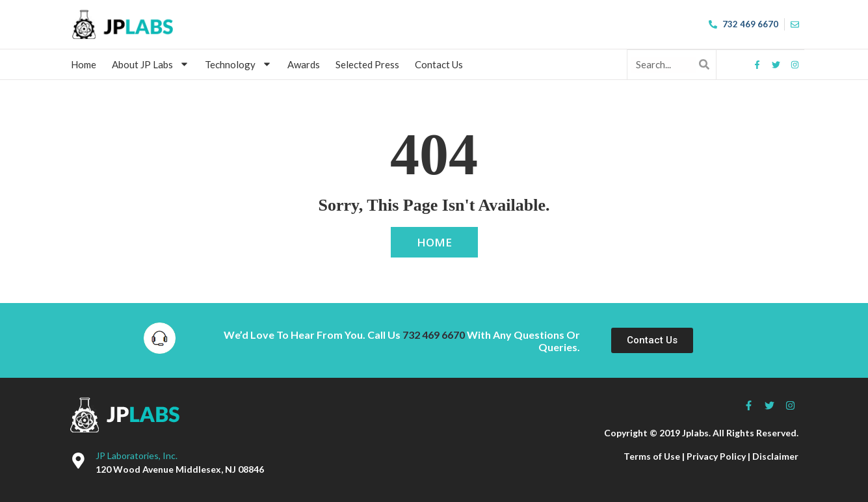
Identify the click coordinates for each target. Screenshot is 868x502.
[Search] (704, 64)
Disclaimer (775, 456)
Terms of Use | (655, 456)
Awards (304, 64)
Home (84, 64)
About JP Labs (151, 64)
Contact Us (440, 64)
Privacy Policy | (719, 456)
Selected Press (368, 64)
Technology (239, 64)
